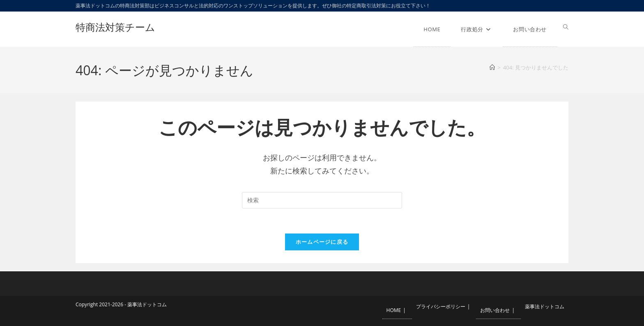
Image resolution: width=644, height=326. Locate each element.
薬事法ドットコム (545, 306)
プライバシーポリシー (441, 306)
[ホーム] (492, 67)
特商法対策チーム (115, 27)
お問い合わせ (495, 310)
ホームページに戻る (322, 242)
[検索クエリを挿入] (322, 200)
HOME (394, 310)
